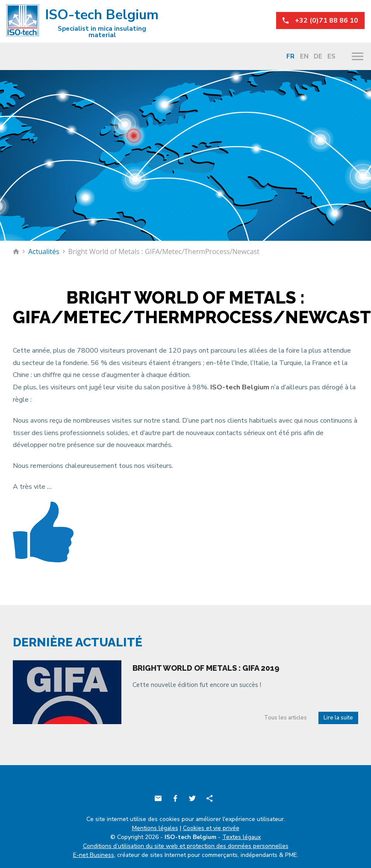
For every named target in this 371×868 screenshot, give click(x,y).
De (318, 56)
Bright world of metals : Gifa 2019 (206, 668)
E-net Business (94, 855)
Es (331, 56)
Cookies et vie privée (211, 828)
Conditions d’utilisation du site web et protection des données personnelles (186, 846)
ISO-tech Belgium (82, 22)
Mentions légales (155, 828)
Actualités (44, 251)
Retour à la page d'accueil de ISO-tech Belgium (16, 251)
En (304, 56)
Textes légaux (241, 837)
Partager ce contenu (209, 798)
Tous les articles (286, 718)
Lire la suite (338, 718)
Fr (290, 56)
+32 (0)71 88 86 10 (320, 20)
